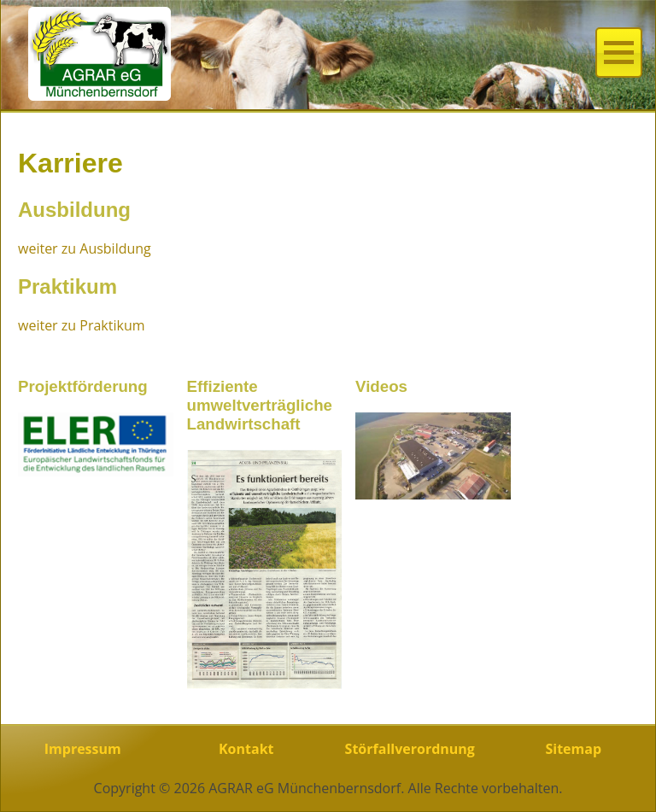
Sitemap (573, 749)
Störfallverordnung (410, 749)
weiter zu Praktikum (82, 325)
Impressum (83, 749)
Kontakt (246, 749)
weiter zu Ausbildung (85, 248)
